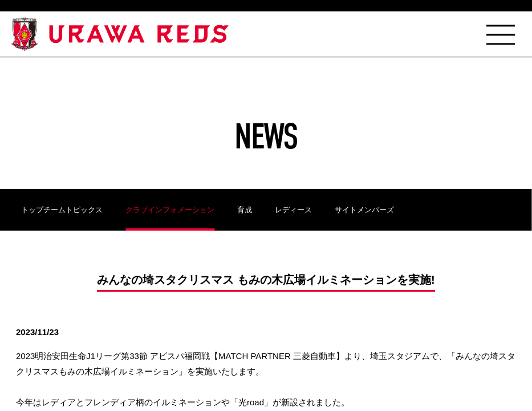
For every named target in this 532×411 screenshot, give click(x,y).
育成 (245, 210)
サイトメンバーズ (364, 210)
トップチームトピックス (62, 210)
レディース (293, 210)
